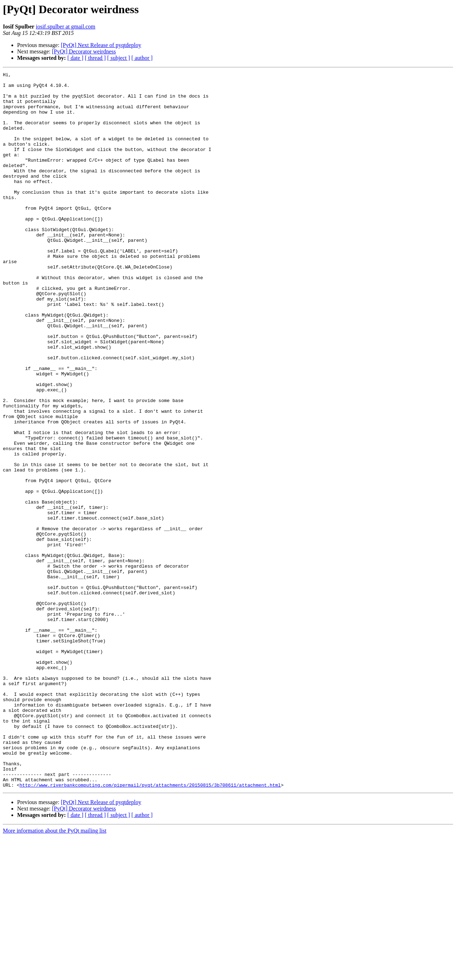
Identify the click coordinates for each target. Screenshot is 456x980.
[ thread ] (95, 58)
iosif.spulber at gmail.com (65, 27)
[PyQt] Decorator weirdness (84, 51)
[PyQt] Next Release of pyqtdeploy (101, 45)
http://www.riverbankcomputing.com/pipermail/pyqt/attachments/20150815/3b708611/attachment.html (150, 928)
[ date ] (75, 58)
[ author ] (142, 58)
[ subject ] (119, 58)
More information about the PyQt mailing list (55, 974)
